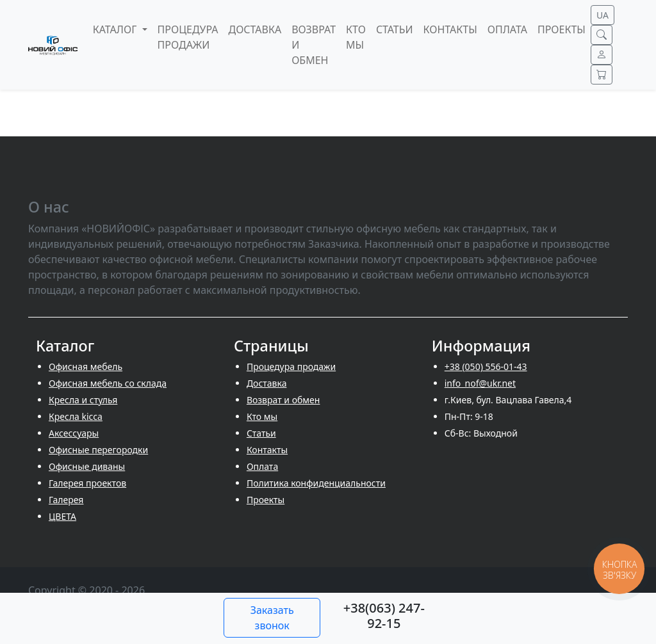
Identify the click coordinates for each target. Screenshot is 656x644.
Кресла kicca (76, 416)
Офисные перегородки (98, 450)
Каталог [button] (116, 29)
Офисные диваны (87, 466)
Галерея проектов (87, 483)
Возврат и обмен (283, 400)
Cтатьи (261, 433)
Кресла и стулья (83, 400)
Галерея (66, 500)
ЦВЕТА (62, 516)
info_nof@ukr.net (480, 383)
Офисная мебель (86, 366)
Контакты (267, 450)
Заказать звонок (272, 618)
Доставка (267, 383)
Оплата (262, 466)
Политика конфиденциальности (316, 483)
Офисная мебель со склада (108, 383)
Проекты (266, 500)
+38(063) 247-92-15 (384, 616)
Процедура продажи (291, 366)
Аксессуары (74, 433)
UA (603, 15)
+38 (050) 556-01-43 (486, 366)
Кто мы (262, 416)
